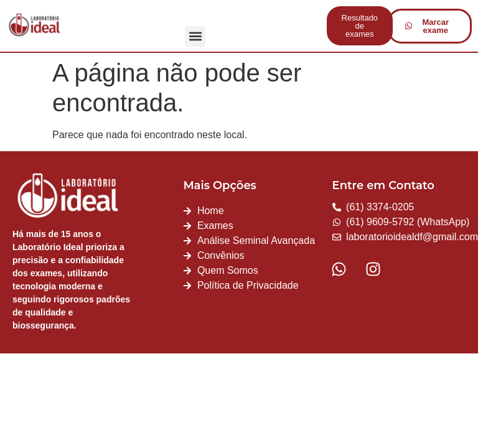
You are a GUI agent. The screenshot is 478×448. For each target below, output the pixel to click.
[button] (195, 36)
